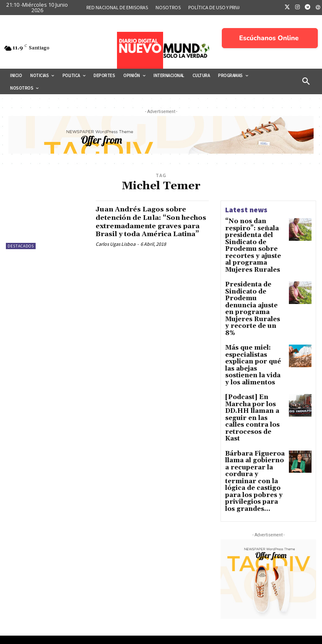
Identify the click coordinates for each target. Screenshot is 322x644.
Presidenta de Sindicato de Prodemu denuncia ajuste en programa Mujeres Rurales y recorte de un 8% (255, 277)
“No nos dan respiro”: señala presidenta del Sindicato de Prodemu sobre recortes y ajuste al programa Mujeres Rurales (255, 236)
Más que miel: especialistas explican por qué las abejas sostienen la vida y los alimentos (254, 317)
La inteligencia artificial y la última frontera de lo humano (268, 602)
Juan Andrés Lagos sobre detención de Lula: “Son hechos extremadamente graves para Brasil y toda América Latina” (147, 226)
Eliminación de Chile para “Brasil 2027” (271, 577)
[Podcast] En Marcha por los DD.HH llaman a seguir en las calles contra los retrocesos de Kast (254, 353)
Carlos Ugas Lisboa (116, 252)
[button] (306, 82)
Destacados (21, 246)
